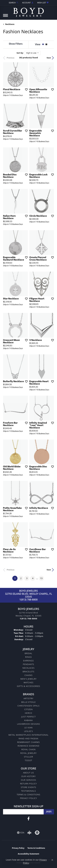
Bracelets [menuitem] (28, 672)
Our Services (28, 780)
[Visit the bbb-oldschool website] (29, 833)
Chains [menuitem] (28, 675)
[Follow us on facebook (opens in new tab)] (28, 819)
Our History (28, 776)
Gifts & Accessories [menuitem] (28, 686)
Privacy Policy (29, 798)
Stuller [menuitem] (29, 757)
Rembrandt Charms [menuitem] (28, 742)
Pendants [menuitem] (29, 664)
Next (49, 58)
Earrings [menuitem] (29, 661)
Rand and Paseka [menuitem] (28, 738)
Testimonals (28, 791)
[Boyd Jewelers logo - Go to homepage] (29, 11)
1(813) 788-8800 (29, 600)
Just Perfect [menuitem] (28, 717)
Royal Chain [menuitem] (28, 749)
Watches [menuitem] (28, 682)
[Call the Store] (28, 619)
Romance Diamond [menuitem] (28, 746)
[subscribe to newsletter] (49, 812)
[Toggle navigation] (5, 17)
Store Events (28, 787)
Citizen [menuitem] (28, 709)
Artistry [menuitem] (28, 698)
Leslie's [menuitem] (29, 731)
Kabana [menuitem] (29, 720)
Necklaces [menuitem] (28, 668)
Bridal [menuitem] (28, 653)
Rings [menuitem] (28, 657)
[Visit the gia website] (21, 833)
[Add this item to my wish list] (25, 89)
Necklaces (10, 24)
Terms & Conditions (28, 795)
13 (41, 578)
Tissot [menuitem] (28, 760)
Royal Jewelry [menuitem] (28, 753)
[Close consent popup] (52, 860)
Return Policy (29, 784)
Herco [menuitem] (29, 713)
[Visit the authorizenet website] (37, 833)
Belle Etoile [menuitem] (28, 702)
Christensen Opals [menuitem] (28, 706)
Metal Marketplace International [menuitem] (28, 735)
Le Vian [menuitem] (28, 728)
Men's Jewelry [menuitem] (28, 679)
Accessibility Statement (28, 854)
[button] (13, 3)
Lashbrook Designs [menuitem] (28, 724)
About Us (28, 773)
